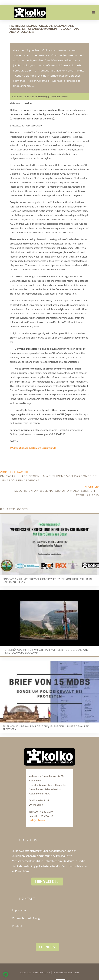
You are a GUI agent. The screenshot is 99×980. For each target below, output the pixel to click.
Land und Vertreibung (36, 97)
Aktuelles (17, 97)
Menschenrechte (59, 97)
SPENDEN (47, 947)
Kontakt (17, 926)
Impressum (19, 910)
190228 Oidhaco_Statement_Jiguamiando (33, 448)
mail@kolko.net (37, 820)
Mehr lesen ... (47, 882)
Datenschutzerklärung (26, 918)
